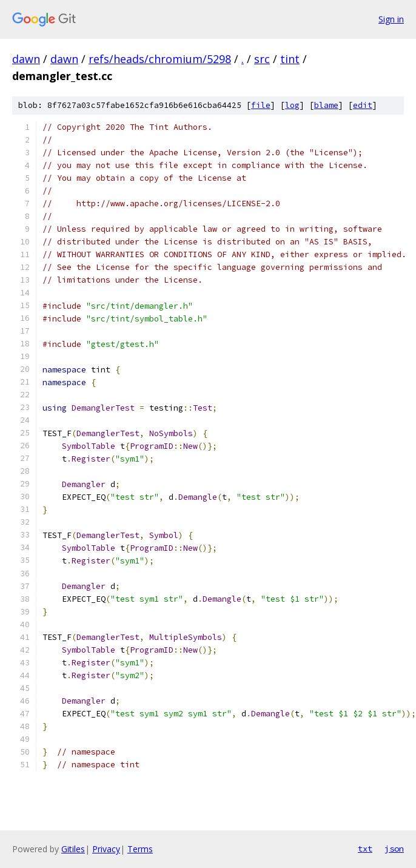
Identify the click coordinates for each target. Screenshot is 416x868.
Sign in (391, 19)
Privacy (106, 849)
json (394, 849)
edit (363, 105)
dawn (26, 59)
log (292, 105)
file (261, 105)
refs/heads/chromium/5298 (160, 59)
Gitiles (73, 849)
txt (365, 849)
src (262, 59)
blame (326, 105)
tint (290, 59)
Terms (140, 849)
